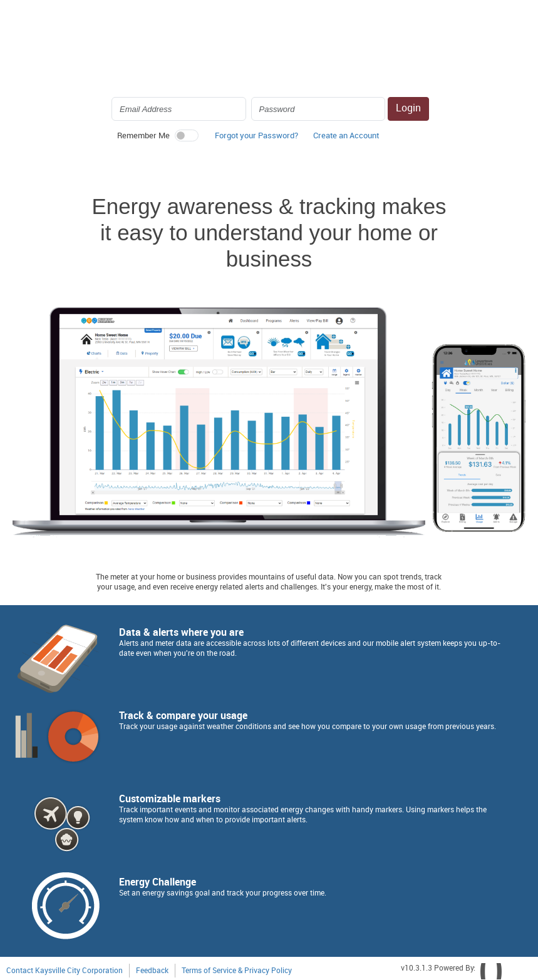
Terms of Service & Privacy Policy (237, 971)
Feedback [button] (152, 971)
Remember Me (143, 136)
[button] (346, 139)
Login (408, 109)
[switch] (187, 135)
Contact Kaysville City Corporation (65, 971)
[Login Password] (318, 109)
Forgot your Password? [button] (256, 136)
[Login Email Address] (179, 109)
